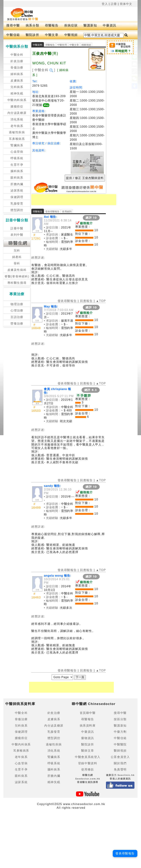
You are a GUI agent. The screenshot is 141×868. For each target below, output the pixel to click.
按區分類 (120, 719)
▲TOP (100, 301)
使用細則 (67, 212)
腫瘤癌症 (17, 107)
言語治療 (17, 317)
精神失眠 (17, 93)
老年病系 (17, 126)
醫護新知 (90, 25)
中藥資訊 (109, 25)
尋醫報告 (52, 25)
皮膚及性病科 (17, 270)
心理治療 (17, 311)
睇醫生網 (18, 243)
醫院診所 (32, 35)
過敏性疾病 (17, 132)
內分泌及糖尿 (17, 113)
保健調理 (17, 197)
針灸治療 (17, 61)
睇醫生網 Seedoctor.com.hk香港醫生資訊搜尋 (88, 779)
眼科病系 (17, 178)
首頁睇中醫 (88, 713)
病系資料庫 (88, 726)
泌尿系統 (17, 190)
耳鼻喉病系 (17, 139)
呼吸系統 (17, 158)
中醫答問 (62, 45)
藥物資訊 (88, 738)
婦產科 (17, 257)
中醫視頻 (71, 35)
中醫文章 (52, 35)
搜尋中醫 (13, 25)
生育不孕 (17, 165)
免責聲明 (120, 769)
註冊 (114, 4)
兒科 (17, 250)
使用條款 (88, 769)
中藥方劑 (120, 732)
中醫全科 (17, 55)
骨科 (17, 263)
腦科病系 (17, 171)
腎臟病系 (17, 145)
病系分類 (32, 25)
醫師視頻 (120, 751)
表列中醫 (17, 235)
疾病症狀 (71, 25)
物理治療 (17, 304)
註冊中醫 (17, 228)
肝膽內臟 (17, 184)
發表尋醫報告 (52, 212)
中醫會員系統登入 (88, 757)
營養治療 (17, 324)
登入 (105, 4)
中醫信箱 (13, 35)
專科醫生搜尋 (17, 283)
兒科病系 (17, 87)
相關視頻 (86, 45)
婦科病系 (17, 74)
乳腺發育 (17, 204)
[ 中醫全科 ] (44, 70)
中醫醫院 (120, 744)
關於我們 (120, 763)
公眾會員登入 (120, 757)
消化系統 (17, 119)
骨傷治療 (17, 68)
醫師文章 (88, 751)
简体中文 (126, 4)
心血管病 (17, 152)
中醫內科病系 (17, 100)
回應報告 (86, 301)
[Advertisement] (84, 13)
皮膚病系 (17, 81)
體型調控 (17, 210)
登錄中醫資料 (88, 763)
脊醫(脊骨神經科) (17, 276)
